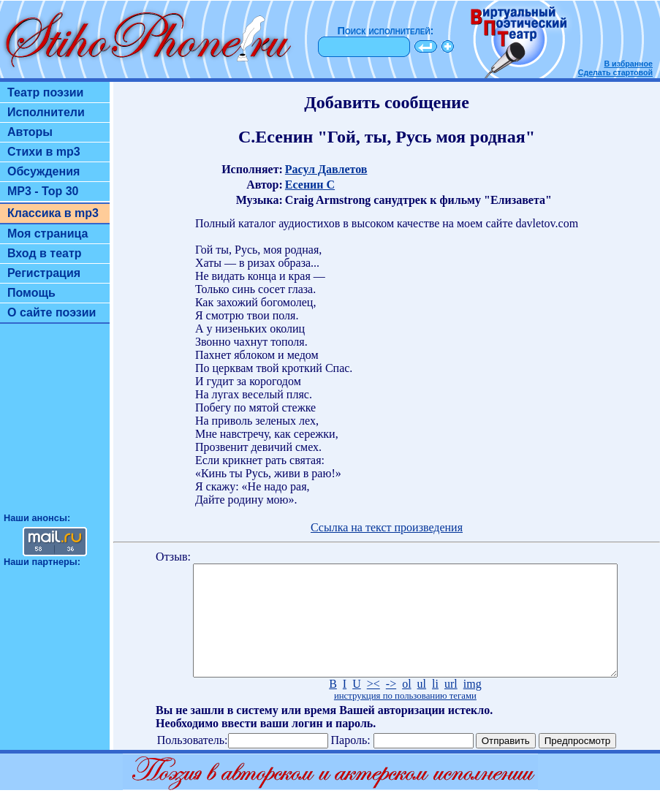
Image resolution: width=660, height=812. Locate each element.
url (451, 706)
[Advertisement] (55, 425)
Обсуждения (43, 171)
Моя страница (48, 234)
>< (373, 706)
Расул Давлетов (326, 169)
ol (406, 706)
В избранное (628, 64)
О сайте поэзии (52, 312)
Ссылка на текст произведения (387, 527)
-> (391, 706)
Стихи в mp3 (44, 152)
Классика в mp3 (53, 213)
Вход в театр (45, 253)
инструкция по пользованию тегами (405, 718)
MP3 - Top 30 (43, 191)
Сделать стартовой (615, 72)
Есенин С (310, 185)
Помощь (31, 293)
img (473, 706)
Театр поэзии (45, 92)
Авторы (30, 132)
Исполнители (46, 112)
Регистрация (44, 273)
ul (422, 706)
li (435, 706)
